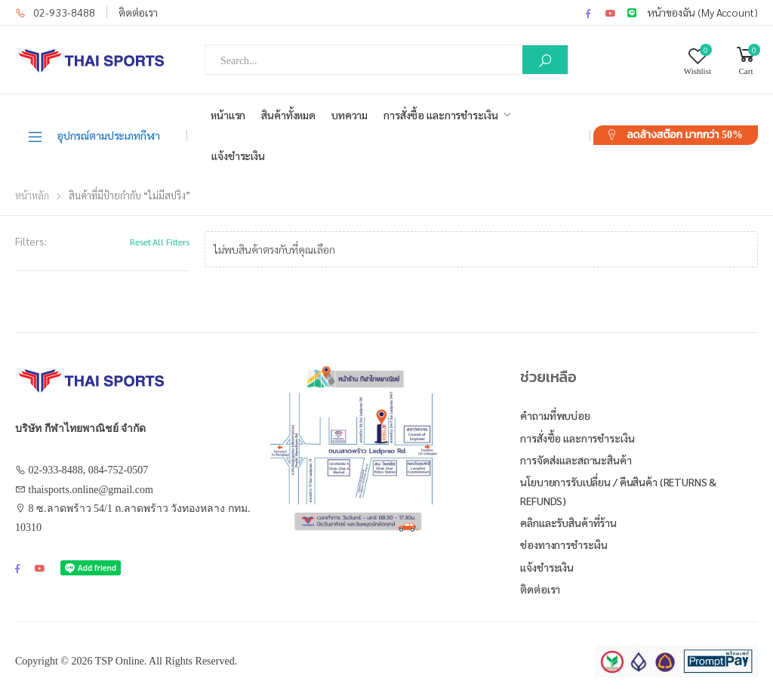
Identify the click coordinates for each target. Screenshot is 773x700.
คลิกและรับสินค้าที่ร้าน (568, 523)
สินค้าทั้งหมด (288, 115)
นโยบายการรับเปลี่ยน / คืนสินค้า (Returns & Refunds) (618, 491)
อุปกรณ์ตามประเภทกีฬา (93, 136)
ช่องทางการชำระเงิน (564, 544)
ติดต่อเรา (138, 12)
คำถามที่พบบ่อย (555, 415)
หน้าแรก (228, 115)
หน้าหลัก (32, 195)
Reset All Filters (160, 242)
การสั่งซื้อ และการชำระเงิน (440, 115)
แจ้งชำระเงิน (238, 156)
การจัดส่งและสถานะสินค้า (576, 460)
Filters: (31, 241)
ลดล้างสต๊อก (685, 135)
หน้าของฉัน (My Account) (703, 12)
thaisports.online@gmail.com (91, 490)
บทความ (350, 115)
